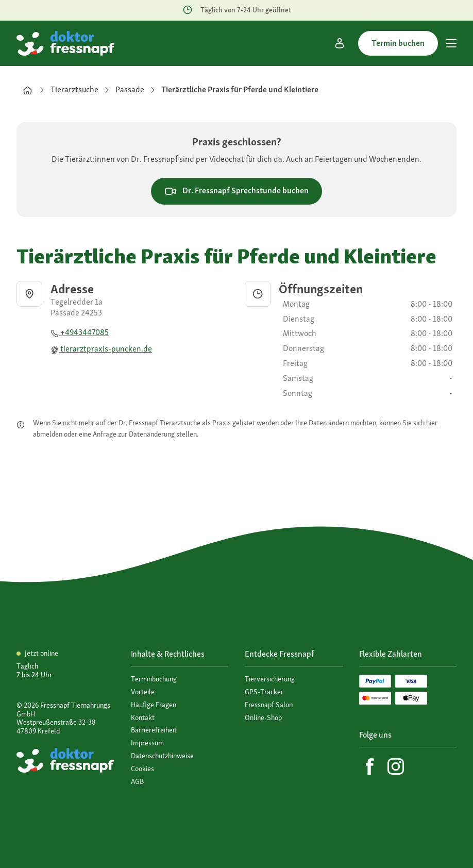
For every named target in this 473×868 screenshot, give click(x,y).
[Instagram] (396, 766)
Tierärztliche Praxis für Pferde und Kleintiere (240, 89)
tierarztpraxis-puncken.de (101, 349)
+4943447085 (80, 332)
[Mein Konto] (340, 43)
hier (432, 423)
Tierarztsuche (74, 89)
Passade (130, 89)
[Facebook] (370, 766)
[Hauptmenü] (451, 43)
